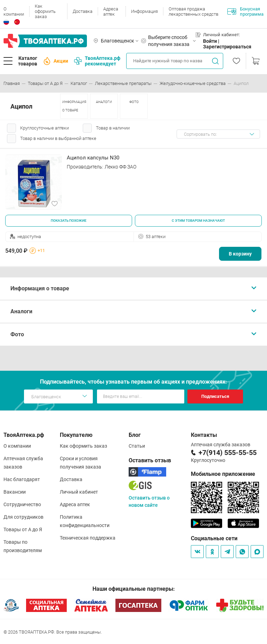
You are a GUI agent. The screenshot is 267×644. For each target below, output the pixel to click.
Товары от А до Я (23, 529)
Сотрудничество (22, 504)
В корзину (240, 254)
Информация (144, 11)
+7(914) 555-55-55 (228, 453)
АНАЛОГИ (104, 102)
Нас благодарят (22, 479)
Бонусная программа (245, 11)
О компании (14, 11)
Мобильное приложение (223, 474)
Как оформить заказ (45, 11)
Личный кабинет (79, 492)
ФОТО (134, 102)
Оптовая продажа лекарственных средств (193, 11)
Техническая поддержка (88, 538)
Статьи (137, 446)
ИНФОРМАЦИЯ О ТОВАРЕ (74, 106)
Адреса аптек (111, 11)
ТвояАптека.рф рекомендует (97, 61)
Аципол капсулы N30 (93, 158)
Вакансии (15, 492)
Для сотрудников (23, 517)
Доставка (83, 11)
